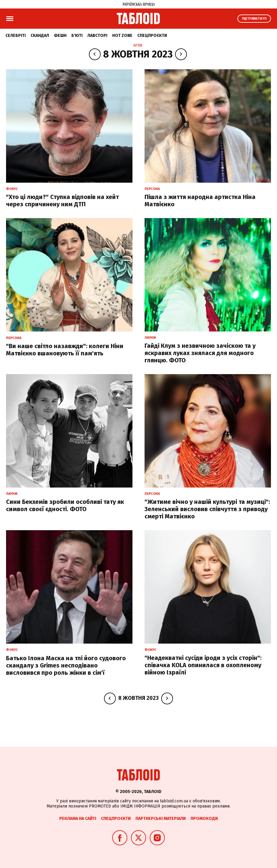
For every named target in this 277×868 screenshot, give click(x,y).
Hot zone (122, 36)
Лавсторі (97, 36)
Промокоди (204, 819)
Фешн (60, 36)
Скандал (40, 36)
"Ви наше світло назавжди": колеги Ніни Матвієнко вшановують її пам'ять (65, 350)
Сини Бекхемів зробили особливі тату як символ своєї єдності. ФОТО (65, 505)
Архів (138, 45)
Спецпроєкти (152, 36)
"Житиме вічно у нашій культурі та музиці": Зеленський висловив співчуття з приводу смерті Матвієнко (207, 509)
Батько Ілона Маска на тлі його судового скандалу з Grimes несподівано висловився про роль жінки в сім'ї (66, 665)
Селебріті (16, 36)
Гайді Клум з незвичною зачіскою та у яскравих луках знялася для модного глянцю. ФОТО (200, 353)
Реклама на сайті (78, 819)
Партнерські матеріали (161, 819)
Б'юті (77, 36)
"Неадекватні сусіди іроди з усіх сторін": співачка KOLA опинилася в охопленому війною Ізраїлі (203, 665)
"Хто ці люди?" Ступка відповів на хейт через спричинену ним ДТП (62, 201)
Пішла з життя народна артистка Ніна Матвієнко (200, 201)
